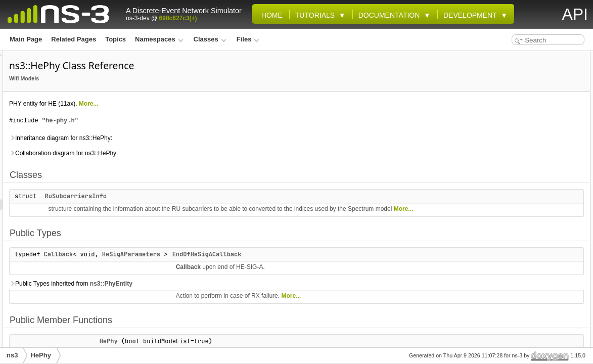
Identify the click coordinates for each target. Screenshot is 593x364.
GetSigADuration (513, 346)
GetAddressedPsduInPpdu (527, 201)
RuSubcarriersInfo (202, 196)
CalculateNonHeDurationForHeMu (537, 146)
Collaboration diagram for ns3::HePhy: (190, 153)
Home (270, 15)
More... (215, 104)
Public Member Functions (517, 101)
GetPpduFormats (513, 301)
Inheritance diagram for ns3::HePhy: (187, 138)
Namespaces (159, 39)
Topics (116, 39)
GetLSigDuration (512, 257)
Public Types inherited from (197, 295)
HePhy (498, 112)
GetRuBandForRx (514, 312)
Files (248, 39)
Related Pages (74, 39)
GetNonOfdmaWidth (517, 279)
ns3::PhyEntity (238, 295)
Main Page (26, 39)
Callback (185, 265)
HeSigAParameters (258, 265)
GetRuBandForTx (513, 324)
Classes (210, 39)
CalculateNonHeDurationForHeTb (537, 157)
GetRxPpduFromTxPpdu (523, 335)
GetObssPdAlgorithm (519, 290)
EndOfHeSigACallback (333, 265)
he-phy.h (187, 121)
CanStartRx (505, 190)
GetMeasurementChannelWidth (533, 268)
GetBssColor (507, 212)
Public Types (499, 79)
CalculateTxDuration (518, 168)
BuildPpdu (504, 134)
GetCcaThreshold (514, 223)
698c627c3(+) (178, 18)
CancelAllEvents (512, 179)
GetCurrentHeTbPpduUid (524, 246)
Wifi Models (150, 78)
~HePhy (499, 123)
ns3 (12, 355)
